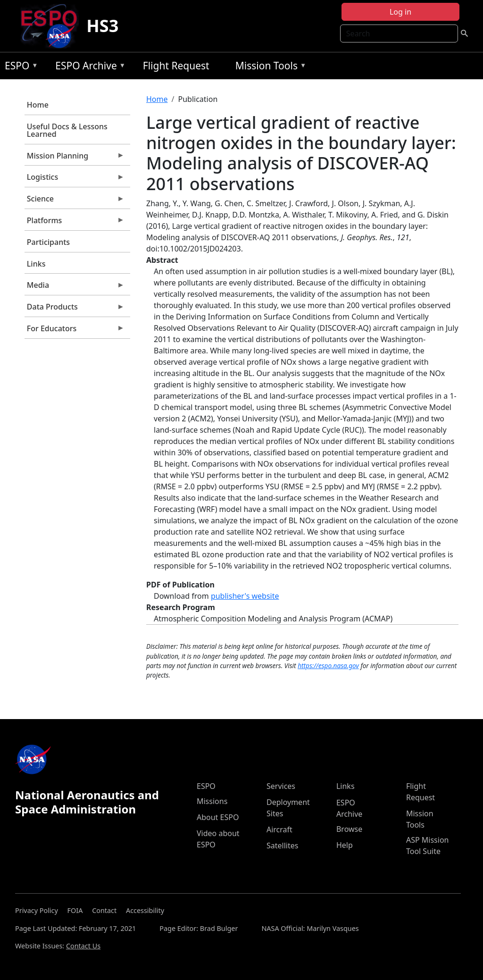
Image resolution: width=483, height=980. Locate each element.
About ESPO (218, 817)
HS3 (102, 26)
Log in (400, 12)
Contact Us (83, 946)
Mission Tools (269, 67)
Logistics (75, 179)
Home (38, 105)
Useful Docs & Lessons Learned (67, 130)
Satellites (282, 846)
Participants (48, 242)
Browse (349, 829)
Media (75, 287)
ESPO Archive (88, 67)
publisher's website (245, 596)
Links (36, 264)
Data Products (75, 309)
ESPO (19, 67)
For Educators (75, 331)
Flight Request (176, 66)
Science (75, 201)
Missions (212, 801)
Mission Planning (75, 158)
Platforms (75, 223)
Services (281, 786)
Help (345, 845)
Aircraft (279, 829)
